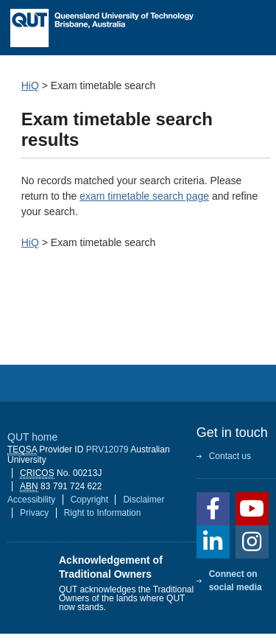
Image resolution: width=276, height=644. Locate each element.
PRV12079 (107, 449)
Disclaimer (144, 500)
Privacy (34, 513)
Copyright (89, 500)
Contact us (230, 456)
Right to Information (103, 513)
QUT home (32, 437)
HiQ (30, 85)
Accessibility (31, 500)
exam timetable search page (144, 196)
